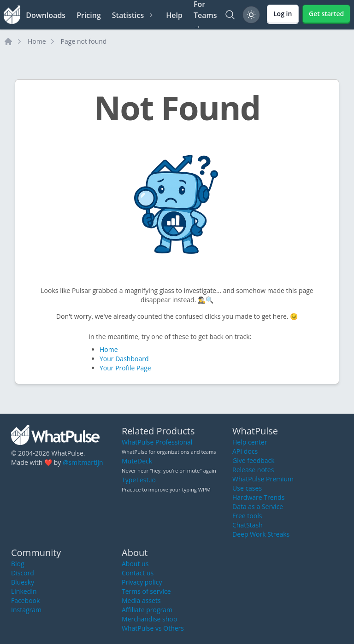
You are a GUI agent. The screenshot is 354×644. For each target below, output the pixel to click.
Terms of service (146, 591)
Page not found (84, 41)
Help (174, 15)
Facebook (25, 600)
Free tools (247, 516)
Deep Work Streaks (261, 534)
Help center (250, 442)
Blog (18, 564)
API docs (245, 451)
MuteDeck (137, 461)
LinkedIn (24, 591)
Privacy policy (142, 582)
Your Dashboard (124, 359)
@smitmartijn (83, 462)
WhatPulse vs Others (153, 628)
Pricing (89, 15)
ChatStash (248, 525)
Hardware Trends (258, 497)
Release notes (253, 470)
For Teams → (205, 15)
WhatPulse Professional (157, 442)
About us (135, 564)
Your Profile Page (125, 368)
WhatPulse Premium (263, 479)
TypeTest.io (139, 480)
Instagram (26, 610)
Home (37, 41)
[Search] (230, 15)
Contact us (138, 573)
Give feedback (254, 460)
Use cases (247, 488)
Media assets (141, 600)
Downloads (46, 15)
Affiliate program (147, 610)
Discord (23, 573)
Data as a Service (258, 506)
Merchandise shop (149, 619)
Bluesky (23, 582)
